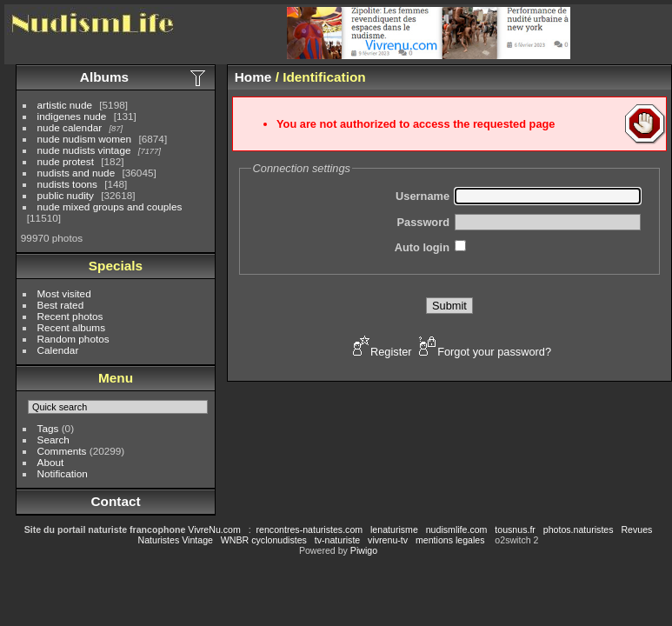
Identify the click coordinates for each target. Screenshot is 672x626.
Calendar (58, 350)
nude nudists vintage (84, 150)
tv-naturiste (337, 540)
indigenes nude (72, 116)
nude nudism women (85, 139)
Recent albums (71, 327)
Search (53, 440)
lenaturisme (394, 529)
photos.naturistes (579, 529)
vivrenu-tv (388, 540)
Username (422, 196)
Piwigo (364, 550)
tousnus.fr (515, 529)
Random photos (73, 339)
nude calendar (70, 127)
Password (423, 222)
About (51, 462)
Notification (63, 473)
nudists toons (67, 184)
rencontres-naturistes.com (310, 529)
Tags (48, 428)
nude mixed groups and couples (110, 206)
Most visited (64, 293)
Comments (62, 451)
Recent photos (70, 316)
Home (253, 77)
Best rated (61, 305)
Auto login (422, 247)
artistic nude (65, 105)
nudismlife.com (457, 529)
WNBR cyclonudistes (264, 540)
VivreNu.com (214, 529)
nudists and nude (77, 173)
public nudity (66, 195)
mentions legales (450, 540)
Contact (115, 501)
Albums (104, 77)
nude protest (66, 161)
